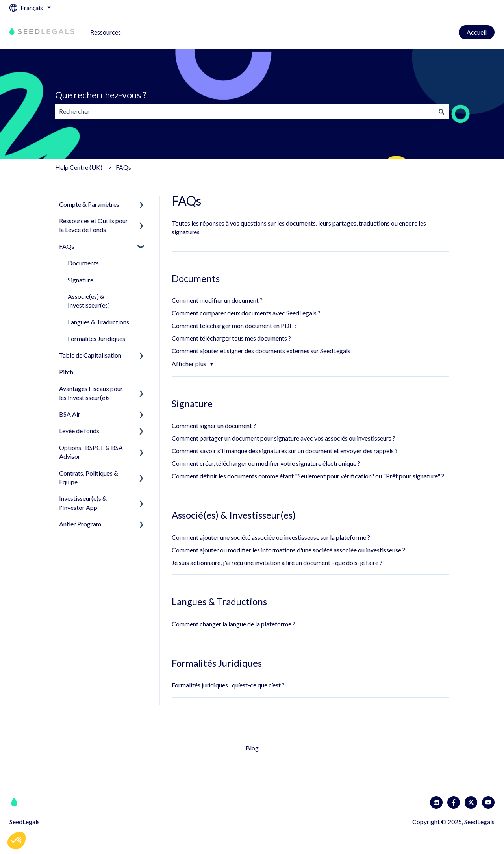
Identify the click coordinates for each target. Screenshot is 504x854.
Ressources (106, 32)
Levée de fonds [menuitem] (79, 431)
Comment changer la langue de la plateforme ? (234, 624)
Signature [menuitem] (81, 280)
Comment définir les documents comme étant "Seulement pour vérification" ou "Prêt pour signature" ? (308, 476)
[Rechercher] (441, 111)
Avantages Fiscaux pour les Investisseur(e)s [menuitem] (91, 393)
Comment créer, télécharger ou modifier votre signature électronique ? (266, 463)
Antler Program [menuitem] (80, 524)
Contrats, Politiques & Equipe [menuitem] (89, 477)
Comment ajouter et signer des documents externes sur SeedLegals (261, 351)
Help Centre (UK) (79, 167)
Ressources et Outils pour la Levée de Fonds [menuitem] (94, 225)
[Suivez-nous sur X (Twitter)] (471, 802)
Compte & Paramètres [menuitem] (89, 204)
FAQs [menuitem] (67, 246)
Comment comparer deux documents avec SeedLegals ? (246, 313)
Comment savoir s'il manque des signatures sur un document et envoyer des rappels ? (285, 451)
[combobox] (245, 111)
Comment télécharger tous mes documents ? (231, 338)
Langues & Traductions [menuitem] (98, 322)
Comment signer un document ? (214, 425)
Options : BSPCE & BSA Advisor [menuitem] (91, 452)
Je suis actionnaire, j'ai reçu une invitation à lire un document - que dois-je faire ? (277, 562)
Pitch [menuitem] (66, 372)
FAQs (123, 167)
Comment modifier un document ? (217, 300)
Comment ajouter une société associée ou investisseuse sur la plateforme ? (271, 537)
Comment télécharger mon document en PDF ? (234, 325)
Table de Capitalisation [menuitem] (90, 355)
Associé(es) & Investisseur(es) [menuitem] (89, 301)
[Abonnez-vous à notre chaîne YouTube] (488, 802)
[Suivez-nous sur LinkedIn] (436, 802)
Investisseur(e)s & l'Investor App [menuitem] (83, 503)
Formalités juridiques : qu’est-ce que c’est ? (228, 685)
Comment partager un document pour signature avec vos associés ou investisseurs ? (283, 438)
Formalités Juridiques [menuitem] (96, 338)
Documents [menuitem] (83, 263)
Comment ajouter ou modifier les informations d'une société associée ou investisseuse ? (288, 550)
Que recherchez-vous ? (101, 95)
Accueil (477, 32)
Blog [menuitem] (252, 748)
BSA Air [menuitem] (70, 414)
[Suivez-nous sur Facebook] (454, 802)
